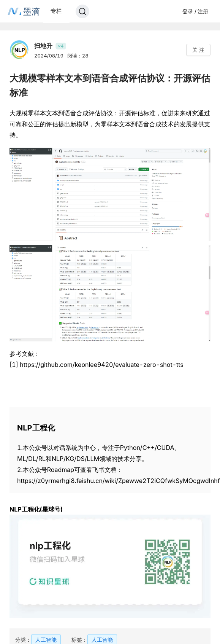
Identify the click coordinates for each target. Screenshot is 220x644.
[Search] (82, 11)
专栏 (56, 11)
